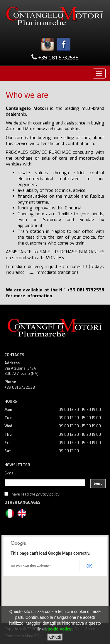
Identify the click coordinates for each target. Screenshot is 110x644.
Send (98, 483)
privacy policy (48, 494)
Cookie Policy (58, 629)
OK (89, 566)
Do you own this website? (31, 566)
